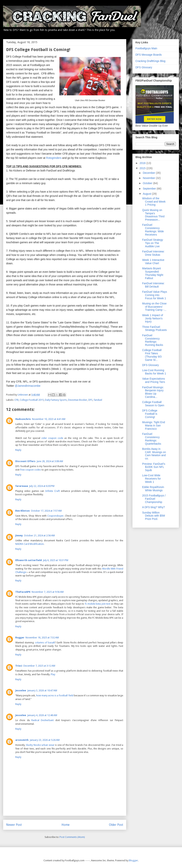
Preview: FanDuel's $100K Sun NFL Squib (154, 467)
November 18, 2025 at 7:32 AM (42, 638)
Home (66, 825)
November (149, 178)
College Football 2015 (32, 400)
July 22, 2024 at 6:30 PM (42, 486)
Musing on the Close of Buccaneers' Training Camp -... (154, 307)
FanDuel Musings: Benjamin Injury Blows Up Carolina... (153, 392)
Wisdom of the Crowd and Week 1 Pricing (154, 202)
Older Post (116, 825)
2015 (143, 168)
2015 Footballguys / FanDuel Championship (154, 499)
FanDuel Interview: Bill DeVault (153, 285)
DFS (90, 400)
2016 (143, 163)
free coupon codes (31, 470)
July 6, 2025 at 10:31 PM (56, 560)
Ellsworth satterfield (29, 560)
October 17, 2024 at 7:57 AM (46, 511)
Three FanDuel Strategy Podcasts (155, 328)
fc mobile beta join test (98, 604)
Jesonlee (21, 690)
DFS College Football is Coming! (150, 414)
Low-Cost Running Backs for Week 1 (154, 372)
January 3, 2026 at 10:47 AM (42, 690)
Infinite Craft (52, 491)
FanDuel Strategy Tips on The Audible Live (153, 243)
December (149, 173)
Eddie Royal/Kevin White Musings (153, 489)
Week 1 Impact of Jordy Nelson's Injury (153, 318)
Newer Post (14, 825)
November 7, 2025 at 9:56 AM (48, 592)
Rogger (20, 638)
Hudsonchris (23, 419)
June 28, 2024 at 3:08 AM (50, 461)
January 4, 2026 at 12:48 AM (42, 715)
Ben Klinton (23, 511)
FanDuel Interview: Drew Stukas (153, 253)
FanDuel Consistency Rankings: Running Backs (153, 340)
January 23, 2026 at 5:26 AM (45, 740)
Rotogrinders (54, 158)
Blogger (133, 860)
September (150, 189)
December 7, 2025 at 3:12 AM (39, 666)
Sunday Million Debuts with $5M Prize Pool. (154, 516)
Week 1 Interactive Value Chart (153, 262)
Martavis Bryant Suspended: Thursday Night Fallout (153, 273)
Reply (18, 450)
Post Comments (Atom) (72, 837)
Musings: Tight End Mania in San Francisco (154, 425)
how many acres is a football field (55, 695)
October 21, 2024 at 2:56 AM (39, 535)
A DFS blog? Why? (153, 507)
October (148, 183)
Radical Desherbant (43, 720)
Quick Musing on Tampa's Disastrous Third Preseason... (153, 215)
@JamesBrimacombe (28, 386)
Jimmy (19, 535)
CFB (16, 400)
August (147, 194)
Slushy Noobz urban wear (40, 745)
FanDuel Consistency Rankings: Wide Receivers (153, 230)
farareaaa (22, 486)
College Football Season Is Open (153, 404)
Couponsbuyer (55, 516)
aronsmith (22, 740)
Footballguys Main (146, 48)
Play (53, 674)
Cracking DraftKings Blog (150, 61)
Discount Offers (25, 461)
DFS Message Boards (149, 55)
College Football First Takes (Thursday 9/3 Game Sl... (152, 355)
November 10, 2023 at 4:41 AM (49, 419)
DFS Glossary (144, 67)
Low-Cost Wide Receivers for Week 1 (151, 479)
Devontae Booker (78, 400)
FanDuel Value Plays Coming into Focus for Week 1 (155, 295)
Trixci (19, 666)
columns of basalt (45, 643)
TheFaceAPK (23, 592)
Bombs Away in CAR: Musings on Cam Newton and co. (154, 454)
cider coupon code (52, 438)
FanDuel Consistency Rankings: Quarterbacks (152, 439)
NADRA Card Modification (30, 544)
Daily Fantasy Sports (56, 400)
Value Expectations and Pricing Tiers (154, 380)
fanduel (98, 400)
